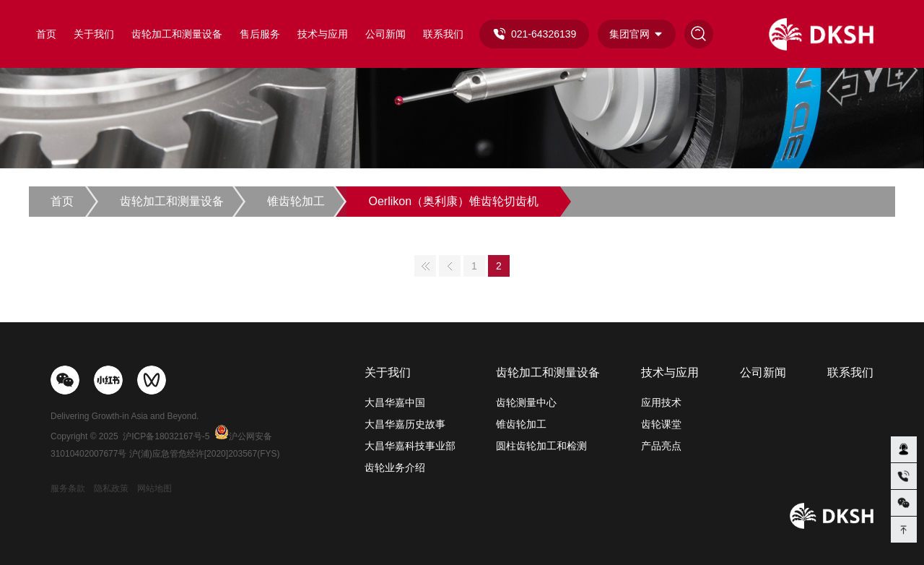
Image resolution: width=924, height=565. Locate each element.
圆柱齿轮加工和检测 (541, 446)
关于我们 (94, 34)
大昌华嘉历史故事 (405, 424)
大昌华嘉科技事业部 (410, 446)
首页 (46, 34)
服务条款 (68, 488)
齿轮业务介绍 (395, 467)
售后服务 (260, 34)
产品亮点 (661, 446)
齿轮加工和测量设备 (177, 34)
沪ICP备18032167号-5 (166, 436)
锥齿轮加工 (296, 201)
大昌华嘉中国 (395, 402)
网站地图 (154, 488)
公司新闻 (385, 34)
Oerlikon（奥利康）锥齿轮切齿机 (453, 201)
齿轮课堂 (661, 424)
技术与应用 (323, 34)
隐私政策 (111, 488)
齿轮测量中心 (526, 402)
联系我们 (443, 34)
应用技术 (661, 402)
